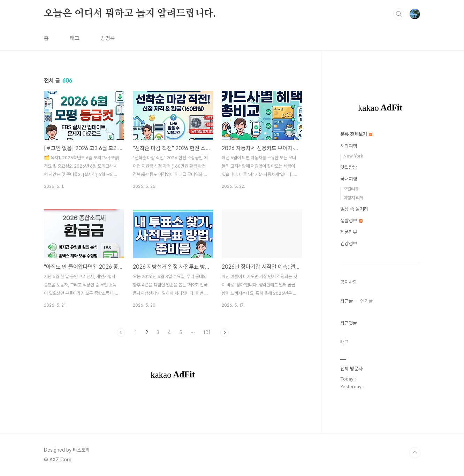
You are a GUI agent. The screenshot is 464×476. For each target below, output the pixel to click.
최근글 (347, 301)
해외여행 (349, 146)
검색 (399, 14)
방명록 (108, 38)
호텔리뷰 (351, 189)
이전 (121, 332)
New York (353, 156)
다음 (225, 332)
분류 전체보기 (356, 134)
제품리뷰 (349, 232)
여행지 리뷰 (353, 198)
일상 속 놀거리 (354, 209)
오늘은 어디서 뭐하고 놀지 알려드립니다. (130, 14)
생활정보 (351, 221)
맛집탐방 (349, 167)
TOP (415, 453)
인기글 (366, 301)
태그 (75, 38)
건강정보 (349, 244)
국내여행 (349, 179)
